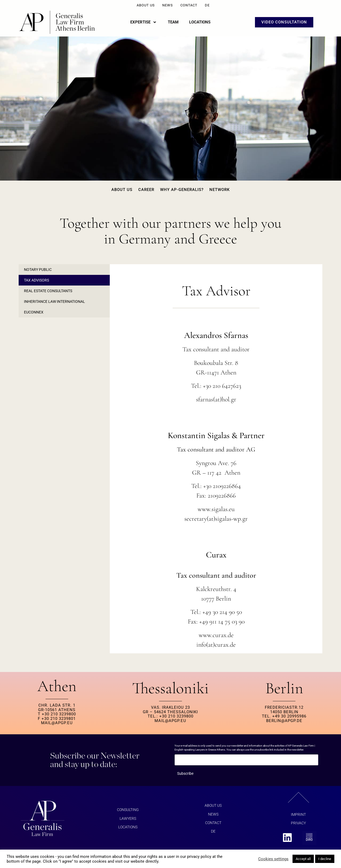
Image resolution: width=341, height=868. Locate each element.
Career (146, 190)
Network (220, 190)
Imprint (298, 814)
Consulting (128, 810)
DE (207, 5)
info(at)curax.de (216, 645)
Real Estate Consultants (48, 291)
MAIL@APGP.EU (57, 723)
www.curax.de (216, 635)
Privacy (298, 823)
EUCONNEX (34, 312)
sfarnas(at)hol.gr (216, 399)
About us (146, 5)
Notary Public (38, 270)
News (168, 5)
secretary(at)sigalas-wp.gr (216, 519)
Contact (189, 5)
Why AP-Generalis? (182, 190)
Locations (128, 827)
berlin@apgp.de (284, 721)
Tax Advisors (36, 280)
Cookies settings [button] (273, 859)
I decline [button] (325, 859)
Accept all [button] (303, 859)
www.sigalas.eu (216, 509)
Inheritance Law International (54, 301)
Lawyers (128, 818)
